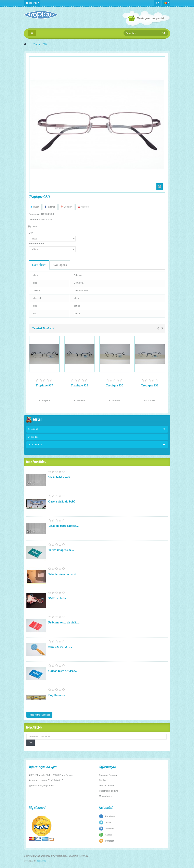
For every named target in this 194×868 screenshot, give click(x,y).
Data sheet (39, 265)
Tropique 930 (115, 385)
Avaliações (60, 265)
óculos (35, 429)
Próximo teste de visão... (64, 622)
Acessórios (37, 445)
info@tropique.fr (46, 785)
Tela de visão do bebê (62, 574)
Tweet (35, 207)
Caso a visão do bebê (62, 501)
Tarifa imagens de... (61, 550)
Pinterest (84, 207)
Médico (35, 437)
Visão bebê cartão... (61, 477)
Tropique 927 (44, 385)
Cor (31, 233)
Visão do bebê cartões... (63, 526)
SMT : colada (57, 598)
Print (35, 226)
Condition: (34, 220)
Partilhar (50, 207)
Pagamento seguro (109, 791)
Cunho (102, 780)
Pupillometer (57, 695)
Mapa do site (106, 796)
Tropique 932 (150, 385)
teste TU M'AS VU (61, 647)
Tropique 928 (80, 385)
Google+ (67, 207)
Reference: (35, 214)
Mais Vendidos (36, 462)
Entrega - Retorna (108, 775)
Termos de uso (106, 785)
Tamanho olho (37, 244)
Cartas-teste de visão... (63, 671)
